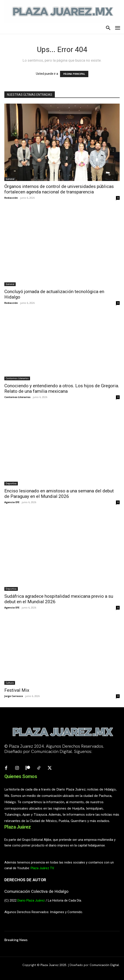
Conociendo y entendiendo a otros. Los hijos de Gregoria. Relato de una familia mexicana (62, 388)
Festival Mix (17, 690)
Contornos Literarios (17, 378)
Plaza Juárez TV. (43, 868)
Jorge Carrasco (14, 696)
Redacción (11, 198)
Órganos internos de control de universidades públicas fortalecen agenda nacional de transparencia (59, 189)
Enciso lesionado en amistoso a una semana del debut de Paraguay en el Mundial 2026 (59, 494)
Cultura (10, 683)
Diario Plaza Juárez (31, 900)
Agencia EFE (12, 502)
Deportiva (11, 483)
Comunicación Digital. (105, 965)
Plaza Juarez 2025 (53, 965)
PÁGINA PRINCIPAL (74, 74)
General (10, 179)
